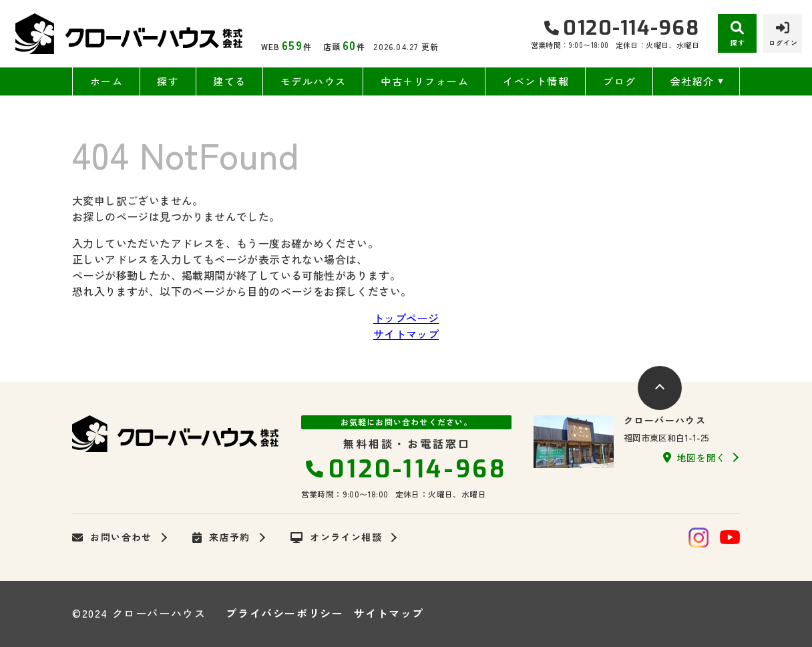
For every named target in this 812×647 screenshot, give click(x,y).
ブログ (620, 81)
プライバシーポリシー (284, 613)
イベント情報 (536, 81)
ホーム (107, 81)
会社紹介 (692, 81)
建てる (230, 81)
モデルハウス (314, 81)
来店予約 (221, 537)
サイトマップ (406, 334)
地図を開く (694, 457)
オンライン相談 (336, 537)
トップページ (406, 318)
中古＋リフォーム (425, 81)
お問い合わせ (112, 537)
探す (168, 81)
